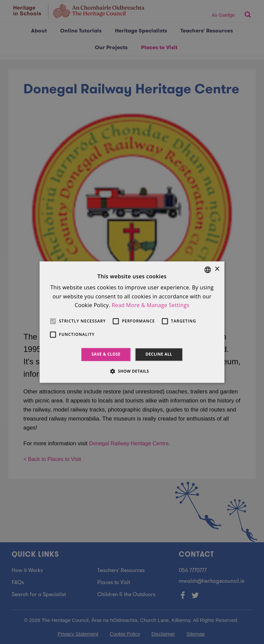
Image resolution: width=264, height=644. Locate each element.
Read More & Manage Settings (150, 305)
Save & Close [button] (106, 354)
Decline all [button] (159, 354)
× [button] (217, 269)
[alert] (132, 322)
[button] (132, 371)
